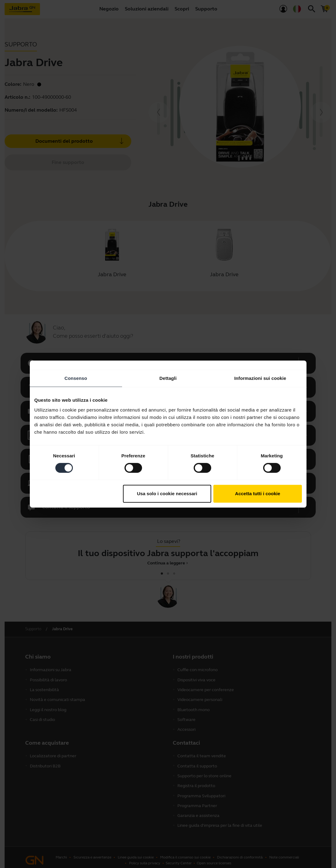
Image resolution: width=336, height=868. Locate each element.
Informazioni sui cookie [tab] (260, 378)
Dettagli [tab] (168, 378)
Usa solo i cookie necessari (167, 494)
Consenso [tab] (76, 378)
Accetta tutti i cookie (258, 494)
